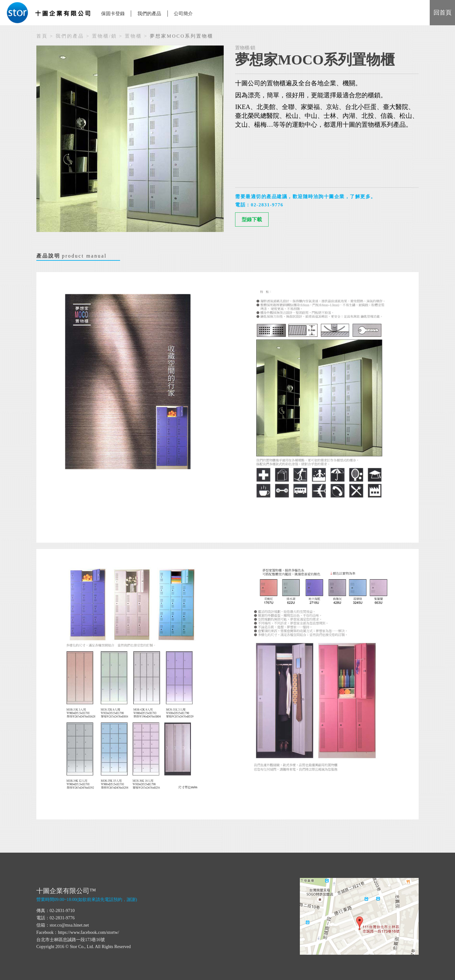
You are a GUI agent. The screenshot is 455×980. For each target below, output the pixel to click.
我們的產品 (70, 36)
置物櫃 (133, 36)
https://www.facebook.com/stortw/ (88, 932)
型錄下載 (252, 219)
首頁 (42, 36)
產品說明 (72, 257)
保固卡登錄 (113, 14)
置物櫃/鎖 (104, 36)
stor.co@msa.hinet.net (69, 925)
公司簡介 (183, 14)
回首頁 (443, 12)
